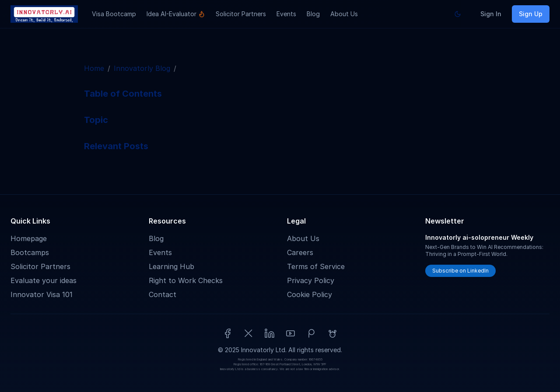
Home (94, 68)
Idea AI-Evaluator (176, 14)
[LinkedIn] (269, 333)
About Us (344, 14)
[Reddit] (332, 333)
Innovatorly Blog (142, 68)
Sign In (491, 14)
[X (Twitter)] (248, 333)
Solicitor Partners (241, 14)
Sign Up (531, 14)
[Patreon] (311, 333)
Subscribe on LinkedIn (460, 271)
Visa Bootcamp (114, 14)
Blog (313, 14)
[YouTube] (290, 333)
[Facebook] (227, 333)
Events (286, 14)
